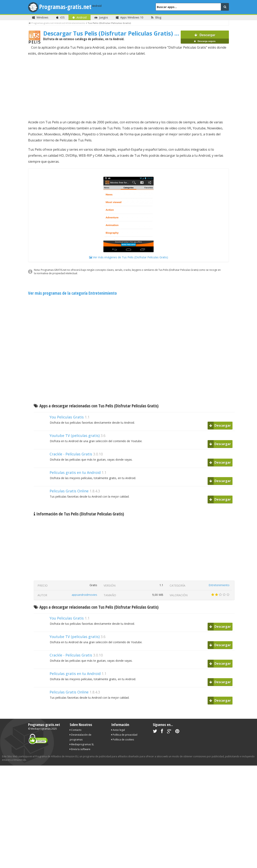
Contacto (76, 730)
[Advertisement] (128, 88)
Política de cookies (123, 740)
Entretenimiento (219, 585)
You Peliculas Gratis (67, 417)
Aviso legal (118, 730)
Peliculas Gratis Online (69, 491)
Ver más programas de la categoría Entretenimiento (72, 293)
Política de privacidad (124, 735)
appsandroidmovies (84, 595)
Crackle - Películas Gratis (71, 454)
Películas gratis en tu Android (75, 472)
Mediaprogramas (41, 729)
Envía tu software (80, 749)
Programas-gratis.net (65, 7)
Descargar (205, 38)
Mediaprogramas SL (82, 744)
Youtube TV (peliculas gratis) (75, 436)
